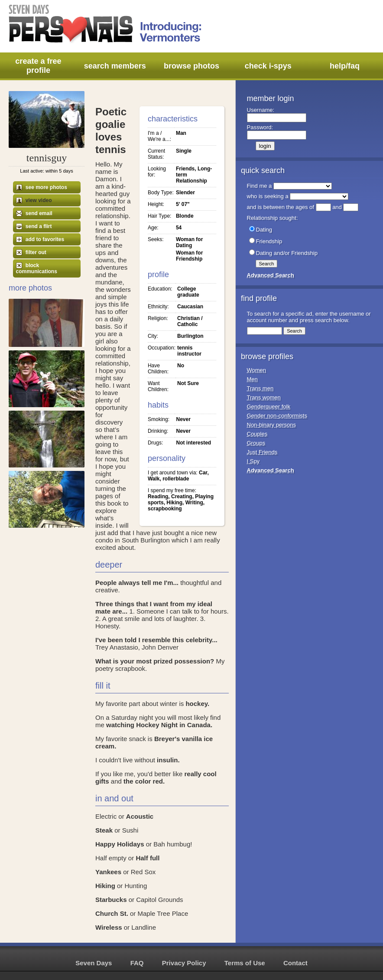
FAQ (137, 963)
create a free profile (38, 66)
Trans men (260, 388)
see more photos (42, 187)
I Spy (253, 461)
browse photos (191, 66)
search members (115, 66)
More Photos (30, 288)
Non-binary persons (271, 425)
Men (252, 379)
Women (257, 370)
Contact (295, 963)
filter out (31, 252)
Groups (256, 443)
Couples (257, 434)
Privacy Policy (184, 963)
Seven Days (94, 963)
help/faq (345, 66)
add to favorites (40, 239)
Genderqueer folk (269, 407)
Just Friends (262, 452)
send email (34, 213)
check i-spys (268, 66)
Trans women (264, 397)
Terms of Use (245, 963)
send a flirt (34, 226)
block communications (37, 268)
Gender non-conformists (277, 416)
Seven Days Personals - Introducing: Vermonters (106, 24)
